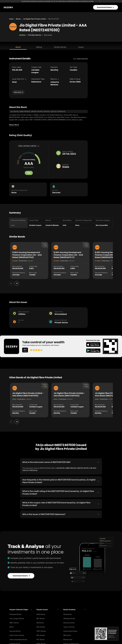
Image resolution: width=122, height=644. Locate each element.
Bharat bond (68, 639)
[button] (21, 609)
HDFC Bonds (41, 631)
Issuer (81, 47)
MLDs (12, 626)
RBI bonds (67, 635)
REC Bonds (41, 618)
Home (11, 19)
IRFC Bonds (41, 635)
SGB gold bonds (69, 618)
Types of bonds (69, 626)
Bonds (18, 19)
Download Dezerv (105, 7)
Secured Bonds (15, 631)
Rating (39, 47)
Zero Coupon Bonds (17, 618)
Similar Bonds (60, 47)
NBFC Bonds (14, 622)
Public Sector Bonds (17, 635)
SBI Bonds (40, 622)
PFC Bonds (41, 639)
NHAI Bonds (41, 614)
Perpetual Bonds (15, 614)
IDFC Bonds (41, 626)
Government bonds (70, 631)
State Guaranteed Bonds (18, 639)
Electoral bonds (69, 622)
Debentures (68, 614)
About (18, 47)
